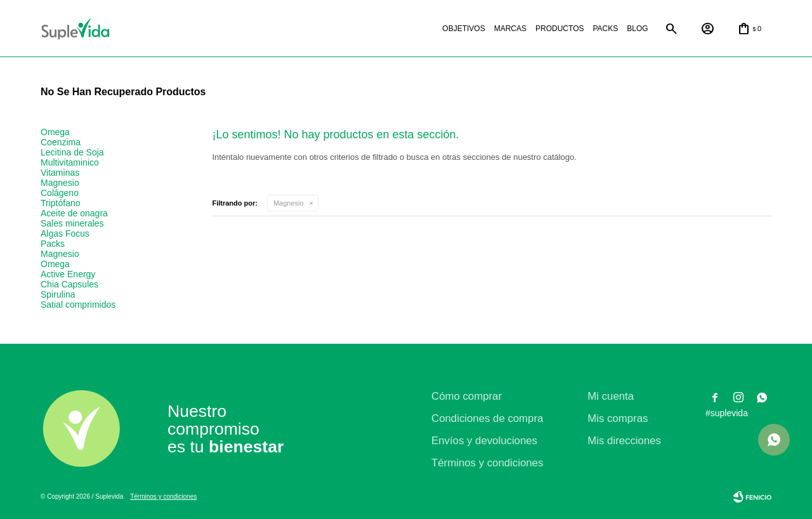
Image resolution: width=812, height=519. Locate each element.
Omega (55, 132)
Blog (637, 29)
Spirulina (58, 294)
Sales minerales (72, 223)
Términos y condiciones (487, 463)
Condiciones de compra (487, 418)
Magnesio (289, 203)
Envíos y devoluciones (484, 441)
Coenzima (61, 142)
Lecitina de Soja (72, 152)
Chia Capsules (69, 284)
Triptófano (61, 203)
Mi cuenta (611, 396)
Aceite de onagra (74, 213)
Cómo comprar (467, 396)
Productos (560, 29)
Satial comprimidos (78, 305)
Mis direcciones (624, 441)
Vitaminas (60, 173)
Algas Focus (65, 233)
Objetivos (463, 29)
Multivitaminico (70, 162)
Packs (605, 29)
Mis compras (618, 418)
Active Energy (68, 274)
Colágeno (60, 193)
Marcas (510, 29)
